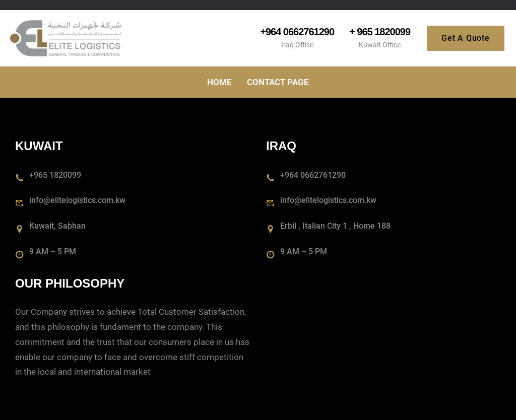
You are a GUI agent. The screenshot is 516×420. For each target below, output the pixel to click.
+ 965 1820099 (380, 32)
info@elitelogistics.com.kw (77, 200)
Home (219, 82)
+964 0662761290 (297, 32)
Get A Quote (466, 38)
